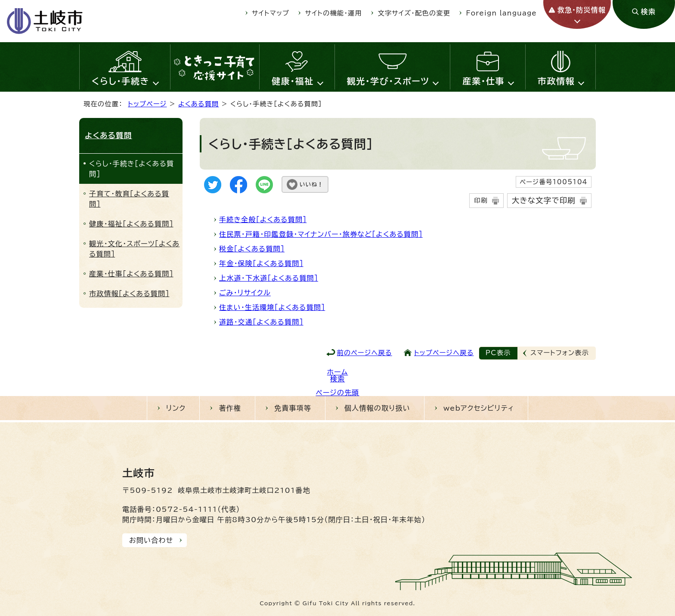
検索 (337, 379)
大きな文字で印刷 (544, 200)
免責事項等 (293, 408)
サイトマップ (271, 13)
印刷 (481, 200)
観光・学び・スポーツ (388, 81)
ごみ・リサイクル (245, 293)
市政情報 (556, 81)
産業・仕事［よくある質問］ (131, 274)
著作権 (230, 408)
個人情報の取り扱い (377, 408)
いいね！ (311, 184)
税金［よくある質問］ (252, 249)
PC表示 (498, 353)
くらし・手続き (121, 81)
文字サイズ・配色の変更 (414, 13)
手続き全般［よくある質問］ (263, 220)
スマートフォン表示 (560, 353)
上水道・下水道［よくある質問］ (269, 278)
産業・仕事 (483, 81)
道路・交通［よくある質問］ (261, 322)
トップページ (147, 104)
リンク (176, 408)
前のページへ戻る (365, 353)
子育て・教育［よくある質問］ (129, 199)
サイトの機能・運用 (334, 13)
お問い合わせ (151, 540)
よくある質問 (199, 104)
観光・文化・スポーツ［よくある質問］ (134, 249)
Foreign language (502, 13)
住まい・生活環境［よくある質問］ (272, 307)
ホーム (338, 372)
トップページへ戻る (444, 353)
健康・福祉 (293, 81)
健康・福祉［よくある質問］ (131, 224)
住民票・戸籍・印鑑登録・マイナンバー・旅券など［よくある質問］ (321, 234)
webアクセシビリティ (479, 408)
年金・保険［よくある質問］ (261, 263)
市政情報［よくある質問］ (129, 294)
